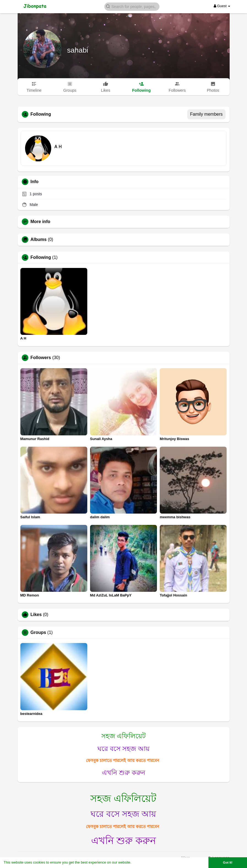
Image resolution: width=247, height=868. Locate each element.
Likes (36, 615)
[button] (132, 6)
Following (41, 257)
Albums (39, 240)
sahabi (78, 50)
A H (58, 147)
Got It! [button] (228, 862)
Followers (41, 358)
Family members (206, 114)
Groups (38, 633)
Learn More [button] (142, 862)
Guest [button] (222, 6)
